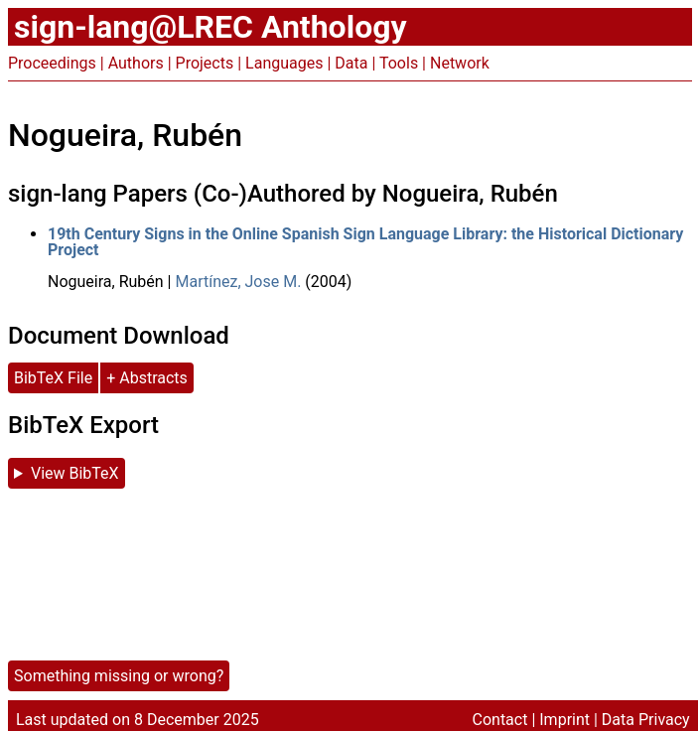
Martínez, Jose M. (238, 282)
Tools (399, 63)
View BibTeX (75, 473)
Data (351, 63)
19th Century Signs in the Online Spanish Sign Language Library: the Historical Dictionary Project (365, 242)
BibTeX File (53, 378)
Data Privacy (646, 720)
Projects (205, 63)
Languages (284, 63)
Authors (136, 63)
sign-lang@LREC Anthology (210, 27)
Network (460, 63)
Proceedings (52, 63)
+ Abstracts (147, 378)
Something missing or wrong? (119, 676)
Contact (500, 720)
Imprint (564, 720)
